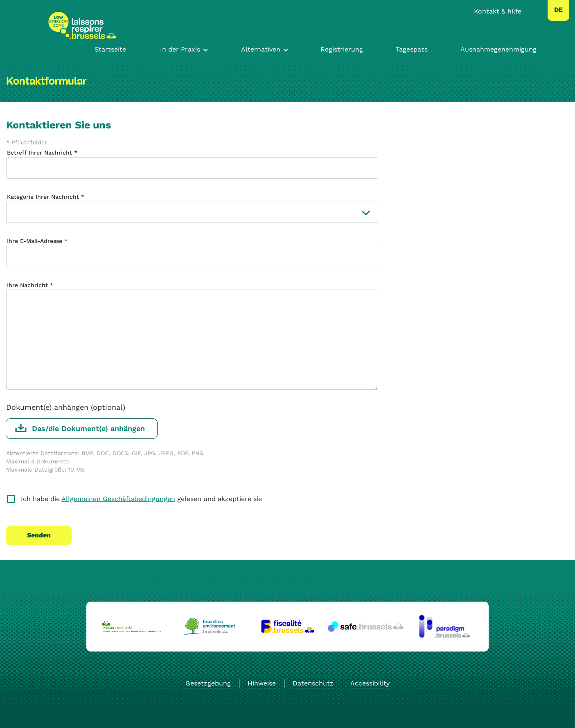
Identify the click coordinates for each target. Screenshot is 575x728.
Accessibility (370, 683)
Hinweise (262, 683)
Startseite (110, 49)
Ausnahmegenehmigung (498, 49)
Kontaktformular (46, 81)
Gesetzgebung (208, 683)
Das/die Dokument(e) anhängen (88, 428)
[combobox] (558, 10)
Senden (39, 535)
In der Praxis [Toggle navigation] (180, 49)
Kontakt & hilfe (498, 11)
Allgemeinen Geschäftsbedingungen (118, 499)
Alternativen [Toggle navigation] (261, 49)
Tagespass (412, 49)
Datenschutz (313, 683)
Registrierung (342, 49)
